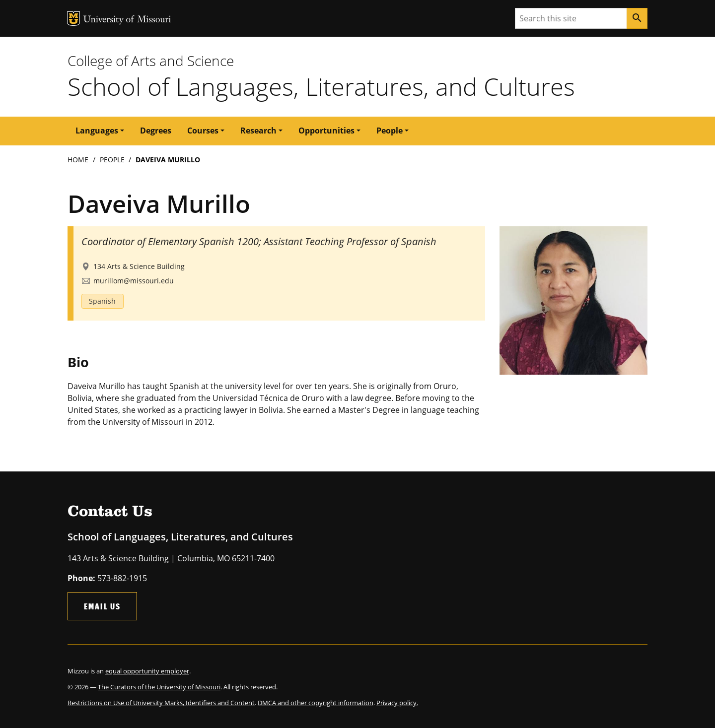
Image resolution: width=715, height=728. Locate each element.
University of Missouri (127, 20)
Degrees (156, 131)
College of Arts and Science (151, 61)
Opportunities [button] (326, 131)
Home (78, 160)
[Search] (637, 18)
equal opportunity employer (147, 671)
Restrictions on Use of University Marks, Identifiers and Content (161, 703)
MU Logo (73, 19)
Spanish (102, 301)
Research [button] (258, 131)
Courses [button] (203, 131)
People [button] (390, 131)
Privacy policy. (397, 703)
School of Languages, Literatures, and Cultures (321, 86)
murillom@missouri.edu (134, 281)
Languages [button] (97, 131)
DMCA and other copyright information (316, 703)
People (112, 160)
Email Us (102, 606)
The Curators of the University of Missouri (159, 687)
